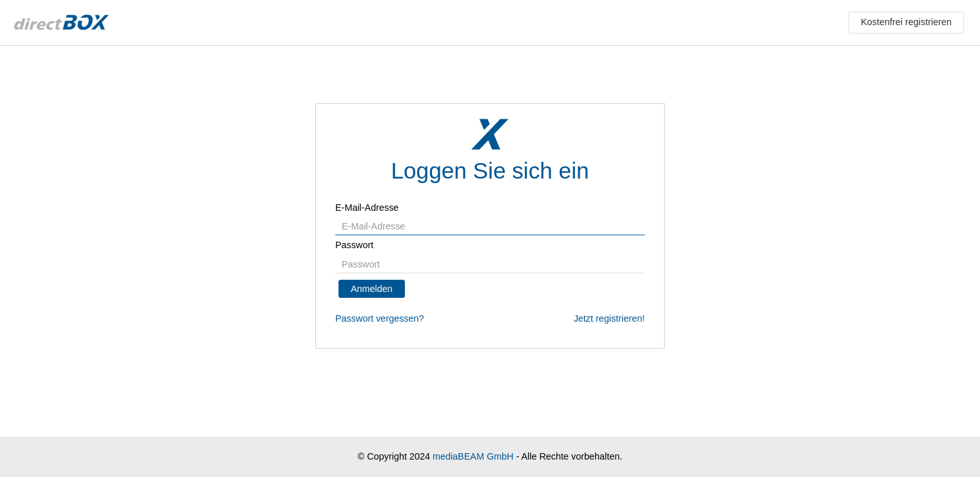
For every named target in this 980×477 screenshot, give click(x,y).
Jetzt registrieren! (609, 318)
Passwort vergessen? (380, 318)
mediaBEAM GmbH (473, 456)
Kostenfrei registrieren (906, 22)
